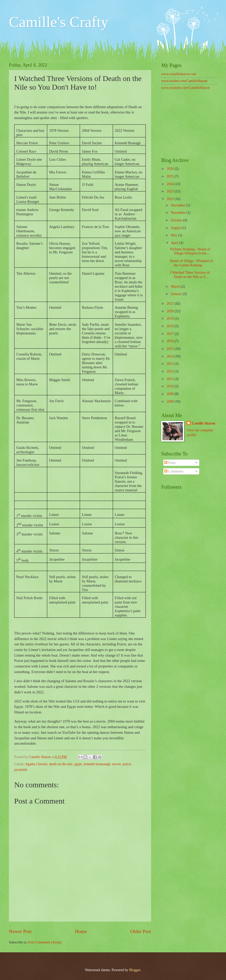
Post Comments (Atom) (45, 942)
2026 (171, 169)
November (179, 213)
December (179, 205)
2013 (171, 364)
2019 (171, 318)
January (177, 294)
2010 (171, 386)
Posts (170, 463)
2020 (171, 311)
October (177, 220)
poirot (127, 764)
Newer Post (20, 931)
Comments (174, 471)
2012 (171, 371)
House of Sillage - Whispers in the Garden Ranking (191, 263)
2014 (171, 356)
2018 (171, 326)
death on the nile (61, 764)
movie (117, 764)
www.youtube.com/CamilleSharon (185, 88)
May (175, 235)
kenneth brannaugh (97, 764)
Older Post (141, 931)
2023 (171, 191)
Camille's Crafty (59, 22)
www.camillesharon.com (179, 74)
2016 (171, 341)
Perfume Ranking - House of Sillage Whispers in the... (190, 251)
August (176, 228)
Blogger (135, 970)
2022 (171, 199)
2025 (171, 176)
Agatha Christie (36, 764)
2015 (171, 349)
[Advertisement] (189, 124)
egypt (78, 764)
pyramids (21, 770)
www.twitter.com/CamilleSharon (184, 81)
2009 (171, 394)
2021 (171, 304)
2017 (171, 334)
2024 (171, 184)
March (176, 287)
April (175, 243)
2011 (171, 379)
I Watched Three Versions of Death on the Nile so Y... (190, 275)
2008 (171, 402)
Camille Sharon (203, 423)
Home (81, 931)
